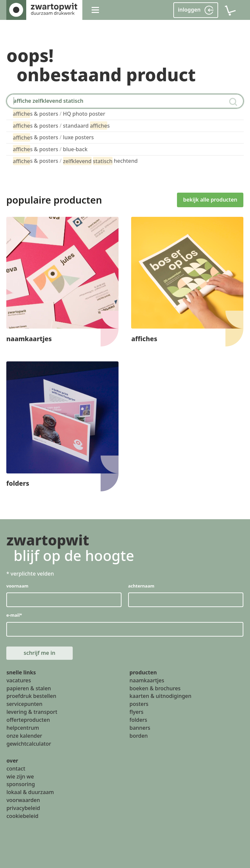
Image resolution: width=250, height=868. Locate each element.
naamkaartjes (147, 680)
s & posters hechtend (75, 161)
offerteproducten (28, 720)
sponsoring (21, 784)
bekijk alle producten (210, 200)
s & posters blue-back (50, 149)
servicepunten (24, 704)
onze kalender (24, 736)
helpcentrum (23, 728)
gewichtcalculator (29, 744)
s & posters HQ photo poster (59, 114)
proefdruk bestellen (31, 696)
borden (139, 736)
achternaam (141, 586)
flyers (136, 712)
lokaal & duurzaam (30, 792)
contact (16, 769)
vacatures (19, 680)
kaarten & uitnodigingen (160, 696)
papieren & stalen (29, 688)
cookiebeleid (22, 816)
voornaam (17, 586)
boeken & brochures (155, 688)
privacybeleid (23, 808)
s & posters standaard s (61, 125)
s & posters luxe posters (53, 137)
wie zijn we (20, 776)
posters (139, 704)
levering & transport (32, 712)
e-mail (14, 615)
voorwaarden (23, 800)
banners (140, 728)
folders (138, 720)
